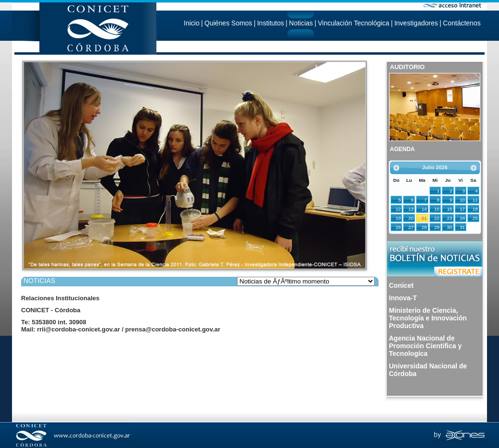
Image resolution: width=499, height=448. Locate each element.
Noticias (301, 23)
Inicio (192, 23)
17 (462, 209)
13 (411, 209)
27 (411, 227)
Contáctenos (462, 23)
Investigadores (416, 23)
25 (475, 218)
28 (424, 227)
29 (437, 227)
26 (398, 227)
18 (475, 209)
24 (462, 218)
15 (437, 209)
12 (398, 209)
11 (475, 200)
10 (462, 200)
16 (450, 209)
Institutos (271, 23)
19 (398, 218)
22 (437, 218)
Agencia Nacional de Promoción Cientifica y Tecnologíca (426, 346)
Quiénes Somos (228, 23)
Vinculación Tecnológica (353, 23)
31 (462, 227)
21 (424, 218)
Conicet (401, 285)
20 (411, 218)
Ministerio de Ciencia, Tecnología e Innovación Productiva (428, 318)
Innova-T (403, 298)
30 (450, 227)
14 (424, 209)
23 (450, 218)
